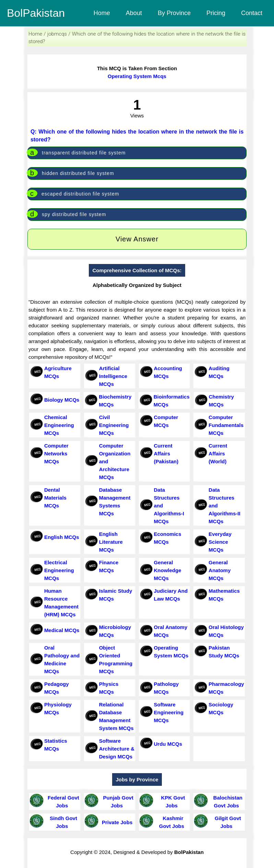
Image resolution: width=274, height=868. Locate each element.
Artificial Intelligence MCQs (113, 376)
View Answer (137, 239)
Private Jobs (116, 822)
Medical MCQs (62, 630)
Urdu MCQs (168, 744)
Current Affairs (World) (218, 454)
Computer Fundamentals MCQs (226, 425)
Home (102, 13)
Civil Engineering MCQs (114, 425)
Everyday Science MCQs (220, 542)
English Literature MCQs (111, 542)
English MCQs (62, 537)
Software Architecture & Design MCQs (117, 749)
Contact (252, 13)
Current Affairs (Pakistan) (166, 454)
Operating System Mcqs (137, 76)
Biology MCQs (62, 400)
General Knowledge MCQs (168, 570)
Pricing (216, 13)
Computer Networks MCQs (56, 454)
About (134, 13)
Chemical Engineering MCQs (59, 425)
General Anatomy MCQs (219, 570)
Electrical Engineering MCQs (59, 570)
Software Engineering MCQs (169, 712)
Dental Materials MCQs (55, 498)
